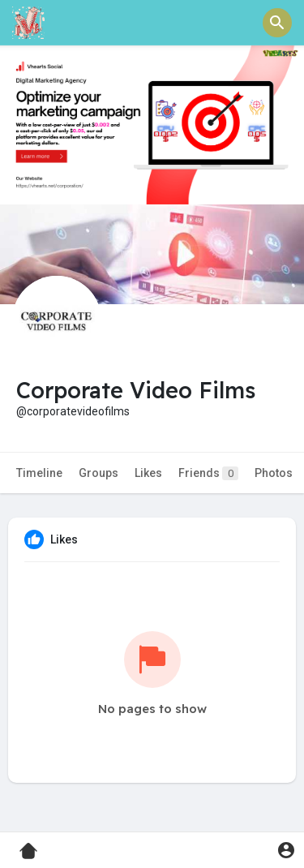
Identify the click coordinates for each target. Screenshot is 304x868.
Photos (274, 473)
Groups (98, 473)
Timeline (39, 473)
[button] (277, 23)
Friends (208, 473)
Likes (148, 473)
